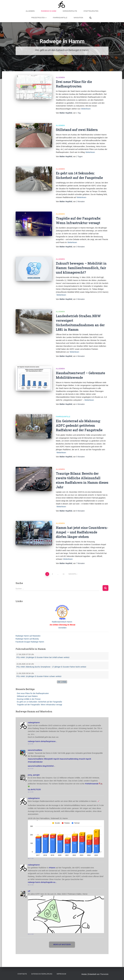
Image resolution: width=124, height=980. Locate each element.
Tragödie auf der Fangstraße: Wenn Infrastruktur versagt (39, 705)
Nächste (72, 574)
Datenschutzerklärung (42, 974)
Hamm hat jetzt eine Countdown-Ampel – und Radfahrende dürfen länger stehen (82, 532)
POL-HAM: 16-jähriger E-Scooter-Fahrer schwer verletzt (39, 676)
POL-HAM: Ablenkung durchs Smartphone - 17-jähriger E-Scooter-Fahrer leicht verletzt (51, 667)
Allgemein (30, 11)
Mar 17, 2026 (31, 858)
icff (29, 891)
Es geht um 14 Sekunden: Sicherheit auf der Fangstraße (39, 702)
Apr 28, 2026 (31, 744)
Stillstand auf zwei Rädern (77, 130)
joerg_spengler (34, 775)
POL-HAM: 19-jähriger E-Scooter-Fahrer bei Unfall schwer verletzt (43, 657)
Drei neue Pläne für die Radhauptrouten (33, 693)
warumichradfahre (35, 750)
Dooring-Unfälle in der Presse (29, 699)
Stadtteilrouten (91, 11)
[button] (46, 18)
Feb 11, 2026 (31, 934)
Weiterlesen (86, 109)
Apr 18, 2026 (31, 769)
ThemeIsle (104, 974)
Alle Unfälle (62, 682)
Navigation (78, 18)
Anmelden (62, 628)
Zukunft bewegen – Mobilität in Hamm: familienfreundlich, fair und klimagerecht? (81, 268)
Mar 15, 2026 (31, 885)
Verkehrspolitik (70, 11)
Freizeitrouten (39, 18)
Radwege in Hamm (49, 11)
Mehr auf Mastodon (62, 945)
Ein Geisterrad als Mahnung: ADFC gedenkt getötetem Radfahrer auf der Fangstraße (79, 426)
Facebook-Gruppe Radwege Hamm (30, 642)
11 (64, 574)
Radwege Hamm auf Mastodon (28, 636)
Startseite (22, 974)
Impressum (61, 974)
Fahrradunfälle (60, 18)
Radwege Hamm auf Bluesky (27, 639)
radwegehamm (34, 723)
